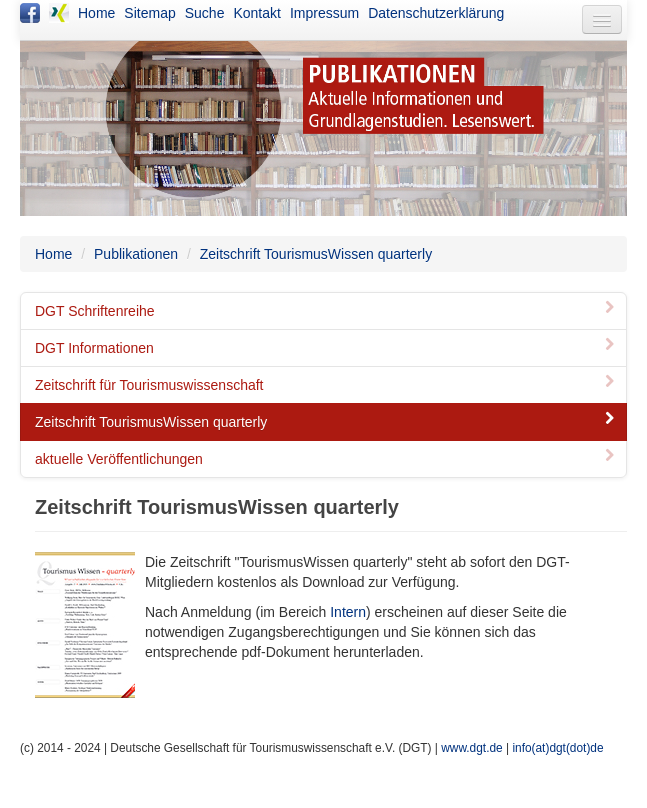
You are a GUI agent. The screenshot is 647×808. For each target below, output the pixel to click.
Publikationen (136, 254)
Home (96, 13)
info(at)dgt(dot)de (557, 748)
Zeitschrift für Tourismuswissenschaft (326, 385)
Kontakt (256, 13)
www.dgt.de (471, 748)
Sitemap (149, 13)
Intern (348, 612)
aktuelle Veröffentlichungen (326, 459)
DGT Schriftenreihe (326, 311)
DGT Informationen (326, 348)
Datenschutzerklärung (436, 13)
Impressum (324, 13)
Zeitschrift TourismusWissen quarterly (316, 254)
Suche (205, 13)
